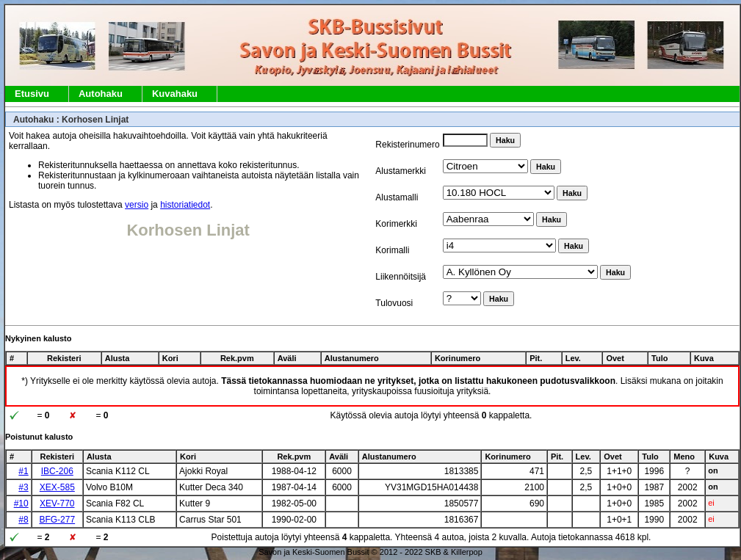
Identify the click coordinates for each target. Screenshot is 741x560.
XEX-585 (57, 487)
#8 (23, 520)
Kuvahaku (175, 94)
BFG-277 (57, 520)
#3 (23, 487)
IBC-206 (57, 471)
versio (137, 205)
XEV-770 (57, 503)
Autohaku (101, 94)
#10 (21, 503)
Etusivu (32, 94)
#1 (23, 471)
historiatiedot (185, 205)
